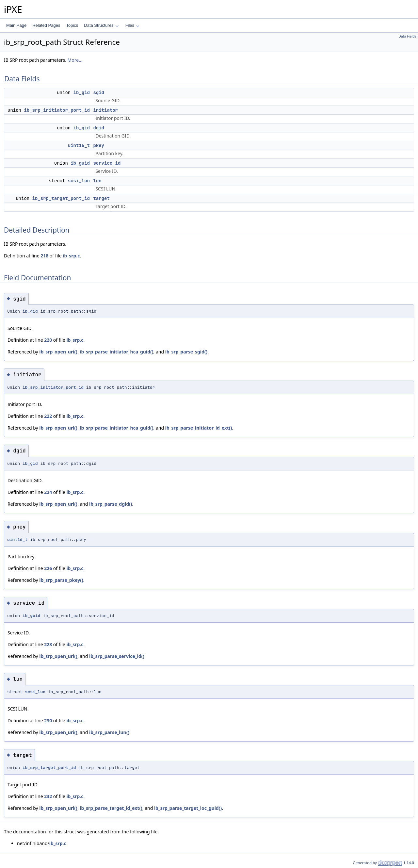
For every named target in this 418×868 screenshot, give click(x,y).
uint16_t (79, 145)
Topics (72, 25)
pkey (99, 145)
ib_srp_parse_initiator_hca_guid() (116, 352)
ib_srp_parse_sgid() (186, 352)
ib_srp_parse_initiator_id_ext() (199, 428)
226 (48, 568)
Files (132, 25)
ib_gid (82, 92)
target (101, 198)
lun (97, 181)
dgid (99, 128)
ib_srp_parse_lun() (109, 732)
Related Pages (46, 25)
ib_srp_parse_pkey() (61, 580)
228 (48, 644)
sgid (99, 92)
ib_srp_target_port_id (61, 198)
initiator (105, 110)
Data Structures (101, 25)
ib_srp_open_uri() (58, 352)
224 (48, 492)
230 (48, 721)
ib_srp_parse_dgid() (111, 504)
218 (44, 256)
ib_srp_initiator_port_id (57, 110)
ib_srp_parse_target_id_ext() (111, 808)
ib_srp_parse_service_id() (117, 656)
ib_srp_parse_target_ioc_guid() (188, 808)
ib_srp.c (71, 256)
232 (48, 796)
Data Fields (407, 36)
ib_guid (80, 163)
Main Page (16, 25)
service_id (107, 163)
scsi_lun (79, 181)
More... (75, 60)
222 (48, 416)
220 (48, 340)
